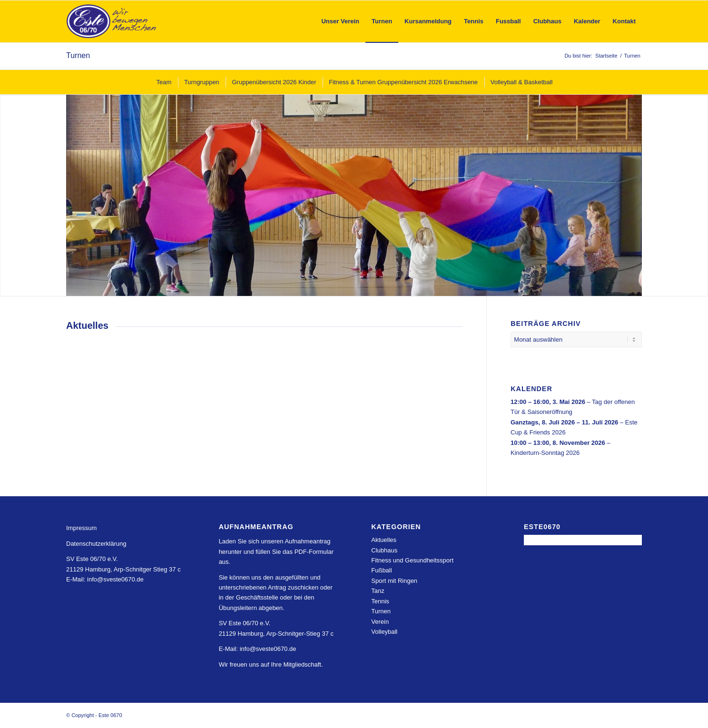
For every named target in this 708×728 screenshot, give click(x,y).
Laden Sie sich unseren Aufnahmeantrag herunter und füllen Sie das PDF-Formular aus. (276, 551)
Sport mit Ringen (394, 581)
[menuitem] (340, 21)
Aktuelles (384, 540)
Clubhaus (384, 550)
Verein (380, 622)
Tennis (380, 601)
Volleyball (384, 632)
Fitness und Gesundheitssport (412, 560)
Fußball (381, 570)
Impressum (81, 528)
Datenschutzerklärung (96, 544)
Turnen (78, 55)
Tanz (378, 591)
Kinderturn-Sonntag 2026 (545, 453)
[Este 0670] (112, 21)
